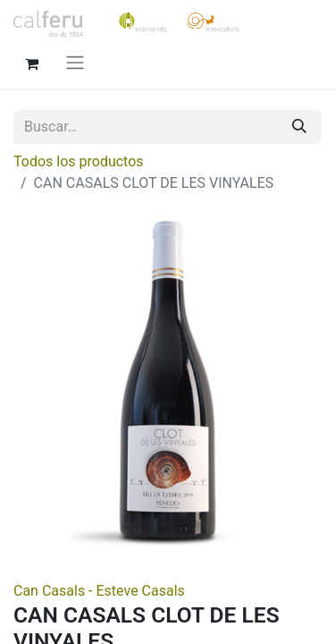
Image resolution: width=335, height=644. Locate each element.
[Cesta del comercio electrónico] (31, 62)
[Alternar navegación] (75, 62)
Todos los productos (79, 161)
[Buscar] (299, 127)
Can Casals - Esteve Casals (99, 591)
